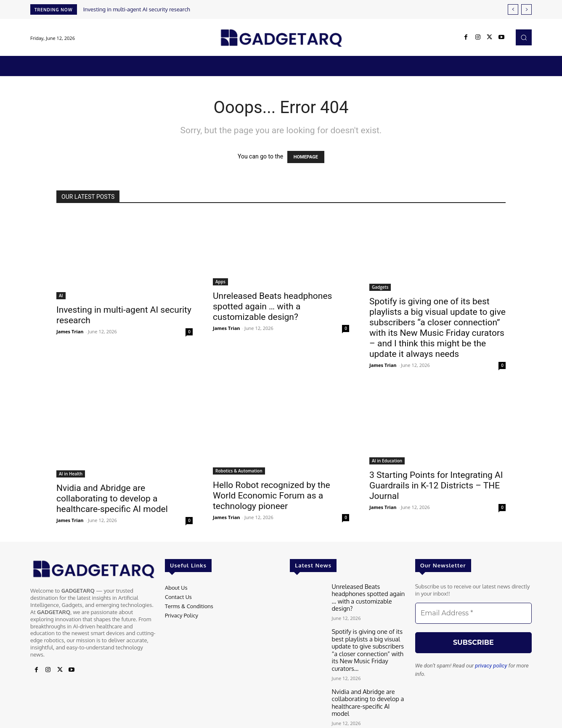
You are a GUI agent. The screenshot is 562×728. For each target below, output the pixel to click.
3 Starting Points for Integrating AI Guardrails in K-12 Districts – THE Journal (436, 485)
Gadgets (380, 287)
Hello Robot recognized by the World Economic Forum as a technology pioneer (272, 496)
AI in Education (387, 461)
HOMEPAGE (306, 157)
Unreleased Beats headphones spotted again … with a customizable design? (272, 306)
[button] (524, 37)
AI (61, 295)
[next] (526, 9)
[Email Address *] (473, 613)
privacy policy (491, 666)
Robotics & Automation (239, 471)
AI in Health (71, 474)
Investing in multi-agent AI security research (137, 9)
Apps (220, 282)
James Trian (70, 331)
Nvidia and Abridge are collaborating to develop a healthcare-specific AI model (112, 499)
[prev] (513, 9)
